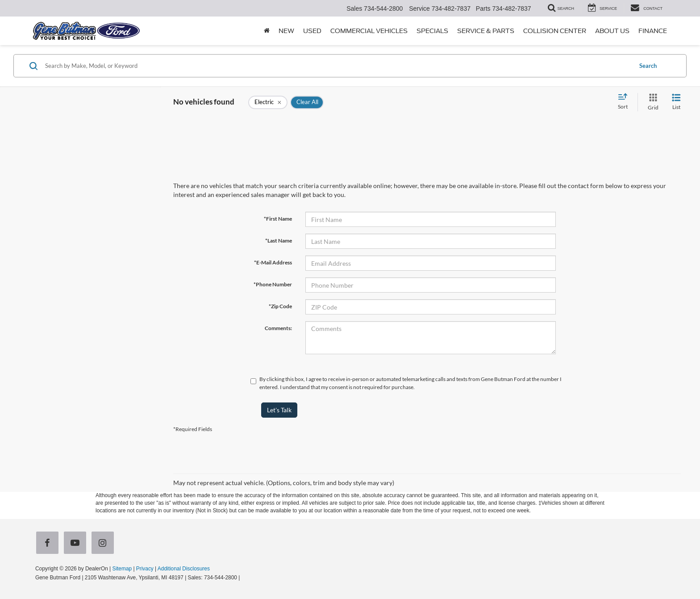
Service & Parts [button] (486, 31)
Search (648, 66)
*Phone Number (273, 284)
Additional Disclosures (184, 569)
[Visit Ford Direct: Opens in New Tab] (244, 578)
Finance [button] (653, 31)
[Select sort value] (625, 102)
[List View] (676, 102)
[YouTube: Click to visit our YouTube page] (77, 544)
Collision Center (555, 31)
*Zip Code (280, 306)
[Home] (267, 31)
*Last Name (279, 241)
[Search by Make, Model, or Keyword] (337, 66)
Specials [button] (432, 31)
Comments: (278, 328)
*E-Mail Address (273, 262)
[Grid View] (651, 102)
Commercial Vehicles (369, 31)
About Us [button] (612, 31)
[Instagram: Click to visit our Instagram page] (104, 544)
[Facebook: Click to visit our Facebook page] (49, 544)
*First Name (278, 219)
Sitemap (122, 569)
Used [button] (312, 31)
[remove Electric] (268, 102)
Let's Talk (279, 410)
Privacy (145, 569)
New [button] (286, 31)
